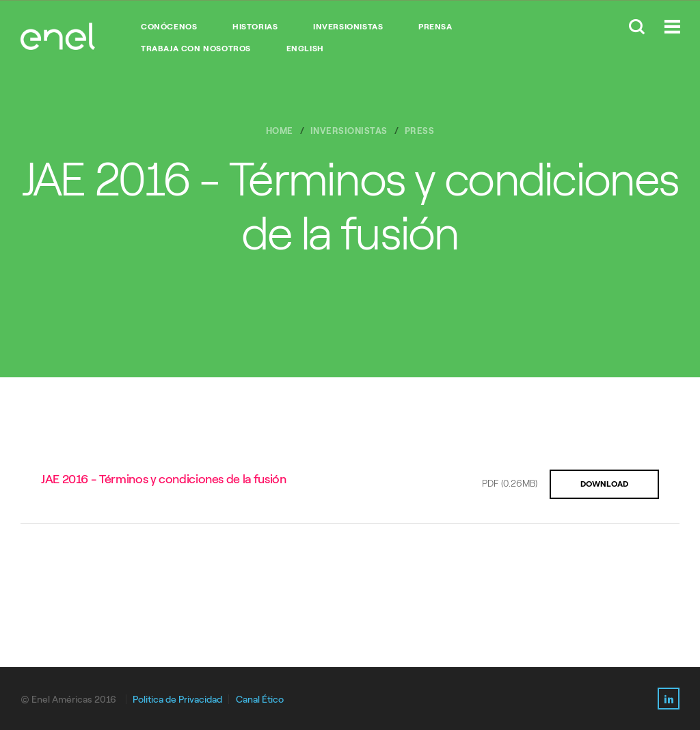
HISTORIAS (255, 27)
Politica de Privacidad (177, 700)
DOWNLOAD (604, 484)
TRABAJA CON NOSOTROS (196, 49)
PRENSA (435, 27)
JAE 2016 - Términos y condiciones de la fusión (163, 479)
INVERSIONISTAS (348, 27)
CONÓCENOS (169, 27)
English (305, 49)
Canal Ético (260, 700)
